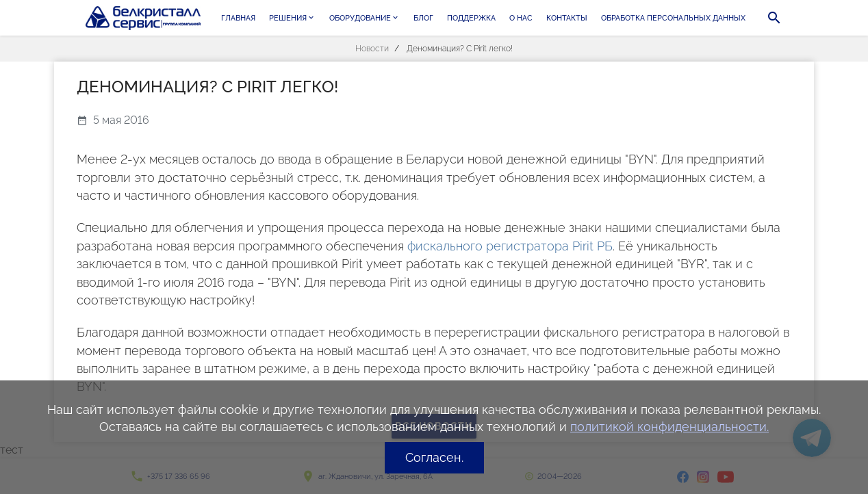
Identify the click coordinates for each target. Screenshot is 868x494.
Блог (423, 18)
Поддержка (471, 18)
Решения (292, 18)
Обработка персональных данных (673, 18)
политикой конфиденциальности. (669, 427)
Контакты (567, 18)
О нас (521, 18)
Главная (238, 18)
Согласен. (434, 457)
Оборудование (365, 18)
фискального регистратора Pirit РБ (510, 246)
